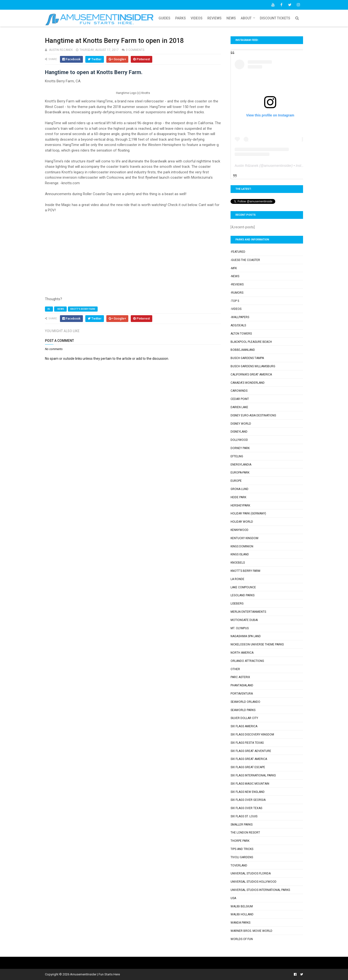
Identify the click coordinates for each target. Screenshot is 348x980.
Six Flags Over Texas (246, 808)
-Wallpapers (240, 317)
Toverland (239, 865)
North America (242, 653)
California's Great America (251, 375)
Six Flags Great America (249, 759)
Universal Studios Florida (251, 873)
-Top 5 (235, 301)
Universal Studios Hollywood (254, 882)
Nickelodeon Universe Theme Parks (257, 644)
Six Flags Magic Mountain (250, 784)
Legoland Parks (243, 595)
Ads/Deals (238, 325)
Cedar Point (240, 399)
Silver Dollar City (244, 718)
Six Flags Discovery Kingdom (252, 735)
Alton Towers (241, 334)
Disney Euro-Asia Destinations (253, 415)
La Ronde (237, 579)
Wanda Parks (240, 923)
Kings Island (240, 554)
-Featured (238, 252)
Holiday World (242, 522)
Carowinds (239, 391)
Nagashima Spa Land (246, 636)
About (246, 18)
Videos (197, 18)
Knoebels (238, 563)
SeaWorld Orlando (245, 702)
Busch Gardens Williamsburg (253, 366)
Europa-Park (240, 473)
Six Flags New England (248, 792)
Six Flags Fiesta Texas (247, 743)
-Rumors (237, 293)
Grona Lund (239, 489)
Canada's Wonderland (248, 383)
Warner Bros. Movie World (251, 931)
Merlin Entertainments (248, 612)
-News (60, 309)
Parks (181, 18)
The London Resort (245, 833)
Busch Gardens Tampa (247, 358)
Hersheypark (240, 505)
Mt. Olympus (240, 628)
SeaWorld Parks (243, 710)
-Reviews (237, 284)
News (231, 18)
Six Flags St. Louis (244, 816)
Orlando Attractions (247, 661)
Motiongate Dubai (244, 620)
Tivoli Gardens (242, 857)
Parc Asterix (240, 677)
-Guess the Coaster (245, 260)
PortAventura (242, 694)
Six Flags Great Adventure (251, 751)
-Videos (236, 309)
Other (235, 669)
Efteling (237, 456)
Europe (236, 481)
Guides (164, 18)
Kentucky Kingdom (244, 538)
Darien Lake (239, 407)
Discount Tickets (275, 18)
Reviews (214, 18)
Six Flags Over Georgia (248, 800)
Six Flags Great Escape (248, 767)
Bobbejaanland (243, 350)
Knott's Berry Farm (83, 309)
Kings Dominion (242, 546)
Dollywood (239, 440)
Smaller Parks (242, 825)
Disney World (241, 424)
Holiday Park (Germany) (248, 513)
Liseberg (237, 604)
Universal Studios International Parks (260, 890)
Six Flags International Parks (253, 775)
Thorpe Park (240, 841)
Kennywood (239, 530)
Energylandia (241, 465)
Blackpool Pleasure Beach (251, 342)
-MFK (234, 268)
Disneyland (239, 432)
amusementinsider (278, 166)
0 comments (135, 50)
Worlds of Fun (242, 939)
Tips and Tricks (242, 849)
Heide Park (238, 497)
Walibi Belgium (242, 906)
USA (233, 898)
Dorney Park (240, 448)
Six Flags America (244, 726)
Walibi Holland (242, 914)
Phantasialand (242, 685)
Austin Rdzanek (246, 166)
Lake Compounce (243, 587)
